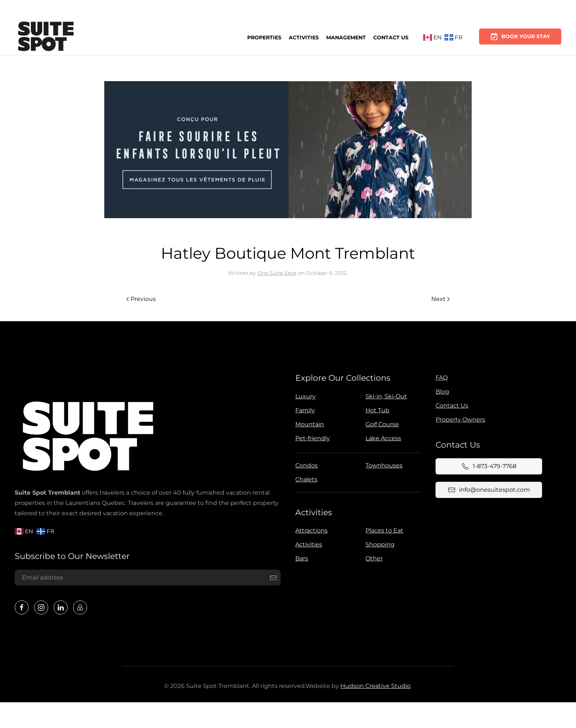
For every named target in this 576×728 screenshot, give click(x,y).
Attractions (310, 530)
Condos (305, 465)
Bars (300, 558)
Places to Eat (383, 530)
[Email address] (146, 578)
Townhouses (383, 465)
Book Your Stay (520, 33)
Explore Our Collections (341, 378)
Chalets (305, 479)
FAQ (440, 378)
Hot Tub (376, 410)
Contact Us (391, 36)
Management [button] (346, 36)
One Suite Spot (277, 273)
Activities (304, 37)
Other (373, 558)
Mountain (308, 424)
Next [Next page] (440, 299)
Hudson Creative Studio (374, 686)
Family (304, 410)
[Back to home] (46, 37)
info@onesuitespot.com (487, 490)
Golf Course (381, 424)
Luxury (304, 396)
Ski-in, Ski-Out (385, 396)
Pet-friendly (311, 438)
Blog (441, 392)
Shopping (379, 544)
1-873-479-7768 (487, 466)
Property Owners (459, 419)
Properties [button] (264, 37)
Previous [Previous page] (141, 299)
